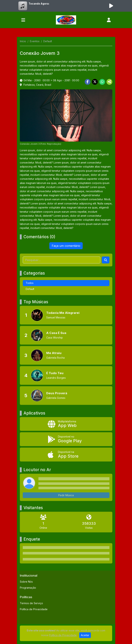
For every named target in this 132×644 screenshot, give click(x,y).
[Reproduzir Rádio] (111, 6)
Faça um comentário (66, 246)
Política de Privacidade (34, 609)
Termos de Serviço (31, 603)
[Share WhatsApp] (102, 82)
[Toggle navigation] (23, 20)
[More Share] (109, 82)
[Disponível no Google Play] (66, 439)
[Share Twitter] (95, 82)
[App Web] (66, 424)
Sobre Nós (26, 582)
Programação (28, 588)
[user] (109, 20)
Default (30, 289)
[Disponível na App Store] (66, 455)
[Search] (106, 260)
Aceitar (85, 635)
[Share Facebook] (88, 82)
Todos (30, 283)
